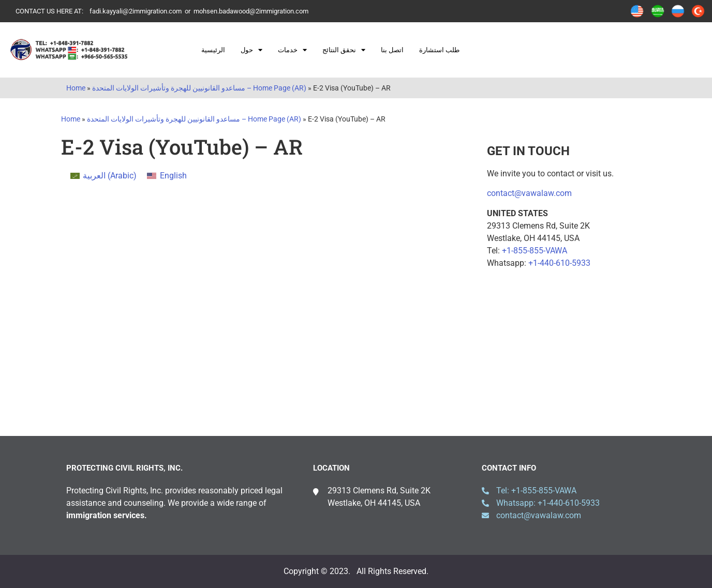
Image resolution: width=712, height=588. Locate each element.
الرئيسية (213, 50)
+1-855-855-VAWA (535, 251)
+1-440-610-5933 (559, 263)
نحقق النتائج (344, 50)
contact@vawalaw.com (529, 193)
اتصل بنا (392, 50)
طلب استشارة (439, 50)
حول (251, 50)
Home (76, 88)
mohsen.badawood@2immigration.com (251, 11)
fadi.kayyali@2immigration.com (136, 11)
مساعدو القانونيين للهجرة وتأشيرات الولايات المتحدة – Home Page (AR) (199, 88)
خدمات (292, 50)
